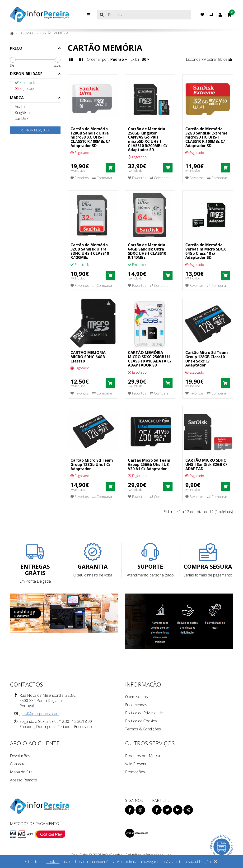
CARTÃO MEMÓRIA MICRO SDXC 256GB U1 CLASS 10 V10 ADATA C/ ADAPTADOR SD (150, 359)
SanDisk (19, 118)
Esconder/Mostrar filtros (209, 59)
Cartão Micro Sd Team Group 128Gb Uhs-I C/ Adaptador (92, 464)
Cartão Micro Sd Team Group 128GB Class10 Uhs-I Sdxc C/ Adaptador (207, 359)
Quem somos (136, 697)
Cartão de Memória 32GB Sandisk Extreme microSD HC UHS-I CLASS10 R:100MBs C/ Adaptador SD (206, 137)
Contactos (19, 764)
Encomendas (136, 705)
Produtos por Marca (143, 756)
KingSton (20, 112)
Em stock (22, 83)
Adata (17, 107)
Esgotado (23, 88)
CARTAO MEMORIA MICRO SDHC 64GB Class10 (88, 357)
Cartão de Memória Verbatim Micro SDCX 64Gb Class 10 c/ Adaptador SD (206, 251)
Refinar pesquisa (35, 130)
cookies (53, 862)
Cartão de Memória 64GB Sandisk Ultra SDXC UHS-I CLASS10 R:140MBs (147, 251)
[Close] (215, 862)
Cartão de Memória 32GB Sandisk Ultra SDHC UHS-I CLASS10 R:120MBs (90, 251)
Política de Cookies (141, 721)
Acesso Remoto (23, 780)
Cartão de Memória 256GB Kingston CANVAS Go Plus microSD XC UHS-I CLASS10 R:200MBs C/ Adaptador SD (148, 139)
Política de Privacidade (144, 713)
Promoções (135, 772)
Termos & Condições (143, 729)
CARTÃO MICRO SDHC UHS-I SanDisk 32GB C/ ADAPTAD (206, 464)
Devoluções (20, 756)
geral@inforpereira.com (39, 714)
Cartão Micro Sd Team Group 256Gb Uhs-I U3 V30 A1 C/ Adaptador (149, 464)
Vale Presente (137, 764)
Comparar (102, 178)
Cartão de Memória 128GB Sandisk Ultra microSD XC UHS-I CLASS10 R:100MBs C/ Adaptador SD (90, 137)
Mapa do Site (21, 772)
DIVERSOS (27, 33)
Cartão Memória (54, 33)
